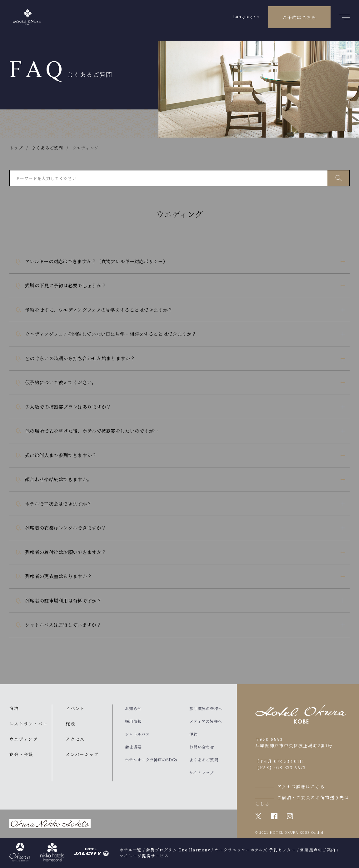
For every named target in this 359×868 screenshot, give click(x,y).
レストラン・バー (29, 724)
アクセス (75, 739)
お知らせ (133, 709)
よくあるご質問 (204, 760)
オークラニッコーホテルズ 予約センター (255, 850)
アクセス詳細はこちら (301, 786)
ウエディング (24, 739)
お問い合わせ (202, 747)
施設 (70, 724)
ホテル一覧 (131, 850)
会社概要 (133, 747)
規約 (194, 734)
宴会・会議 (21, 754)
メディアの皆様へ (206, 721)
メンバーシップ (82, 754)
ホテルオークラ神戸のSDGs (151, 760)
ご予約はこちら (299, 17)
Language (244, 16)
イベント (75, 708)
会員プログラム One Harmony (178, 850)
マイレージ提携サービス (144, 856)
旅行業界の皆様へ (206, 709)
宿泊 (14, 708)
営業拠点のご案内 (318, 850)
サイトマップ (202, 773)
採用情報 (133, 721)
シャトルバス (137, 734)
